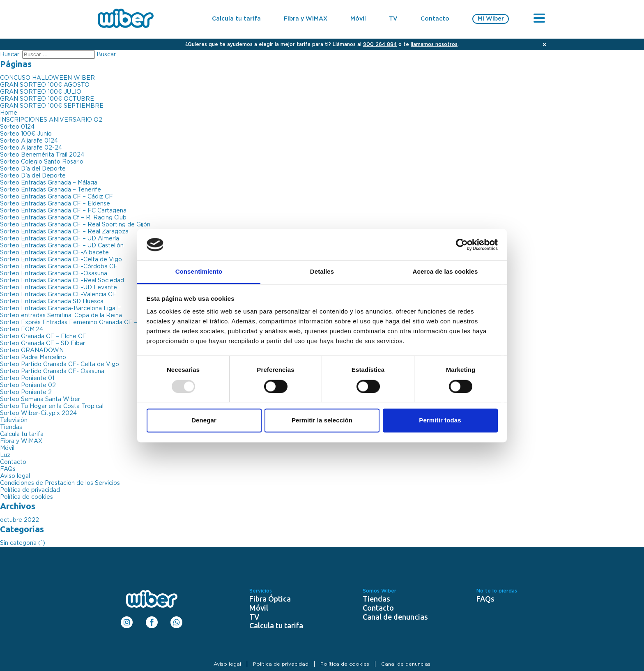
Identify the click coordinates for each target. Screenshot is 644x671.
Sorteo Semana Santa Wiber (40, 399)
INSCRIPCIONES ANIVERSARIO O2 (51, 120)
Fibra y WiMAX (306, 19)
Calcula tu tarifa (236, 19)
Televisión (14, 420)
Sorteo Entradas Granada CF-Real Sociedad (62, 281)
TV (393, 19)
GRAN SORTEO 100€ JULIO (41, 92)
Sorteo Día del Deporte (33, 169)
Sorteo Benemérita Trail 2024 (42, 155)
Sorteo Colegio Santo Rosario (42, 162)
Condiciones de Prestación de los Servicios (60, 483)
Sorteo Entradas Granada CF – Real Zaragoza (64, 232)
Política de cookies (26, 497)
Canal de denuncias (395, 617)
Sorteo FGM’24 (22, 330)
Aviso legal (15, 476)
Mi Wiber (491, 19)
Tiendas (11, 427)
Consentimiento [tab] (199, 272)
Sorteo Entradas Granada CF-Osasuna (54, 274)
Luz (5, 455)
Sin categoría (18, 543)
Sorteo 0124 (17, 127)
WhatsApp (176, 620)
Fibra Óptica (270, 599)
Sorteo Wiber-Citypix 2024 (38, 413)
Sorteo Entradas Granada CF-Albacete (54, 253)
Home (9, 113)
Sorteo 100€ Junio (26, 134)
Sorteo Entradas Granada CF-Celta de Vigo (61, 260)
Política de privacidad (30, 490)
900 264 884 (380, 44)
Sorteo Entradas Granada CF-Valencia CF (58, 295)
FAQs (8, 469)
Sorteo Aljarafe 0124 (29, 141)
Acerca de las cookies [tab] (445, 272)
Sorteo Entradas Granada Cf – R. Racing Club (63, 218)
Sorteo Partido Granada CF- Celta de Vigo (60, 364)
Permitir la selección (322, 421)
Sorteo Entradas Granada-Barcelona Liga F (61, 309)
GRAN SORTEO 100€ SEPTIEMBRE (52, 106)
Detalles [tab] (322, 272)
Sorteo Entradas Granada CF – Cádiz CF (56, 197)
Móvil (358, 19)
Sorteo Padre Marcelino (33, 357)
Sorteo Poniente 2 (26, 392)
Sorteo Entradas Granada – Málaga (49, 183)
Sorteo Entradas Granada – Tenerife (51, 190)
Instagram (127, 620)
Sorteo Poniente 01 (27, 378)
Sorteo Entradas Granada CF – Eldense (55, 204)
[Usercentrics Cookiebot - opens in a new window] (462, 244)
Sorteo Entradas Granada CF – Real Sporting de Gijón (75, 225)
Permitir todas (440, 421)
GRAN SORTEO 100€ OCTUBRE (47, 99)
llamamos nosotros (434, 44)
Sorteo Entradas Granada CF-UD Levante (59, 288)
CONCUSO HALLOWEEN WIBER (47, 78)
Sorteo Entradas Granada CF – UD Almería (60, 239)
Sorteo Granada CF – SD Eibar (43, 344)
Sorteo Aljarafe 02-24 (31, 148)
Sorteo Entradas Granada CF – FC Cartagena (63, 211)
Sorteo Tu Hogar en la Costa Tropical (52, 406)
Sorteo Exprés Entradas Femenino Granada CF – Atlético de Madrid (95, 323)
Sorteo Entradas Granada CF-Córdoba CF (59, 267)
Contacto (435, 19)
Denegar (204, 421)
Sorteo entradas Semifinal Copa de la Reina (61, 316)
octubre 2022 (20, 520)
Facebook (152, 620)
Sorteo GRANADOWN (32, 350)
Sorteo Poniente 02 (28, 385)
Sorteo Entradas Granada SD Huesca (52, 302)
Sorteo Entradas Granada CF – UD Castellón (62, 246)
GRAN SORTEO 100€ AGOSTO (45, 85)
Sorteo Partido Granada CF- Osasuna (52, 371)
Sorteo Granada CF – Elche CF (43, 337)
